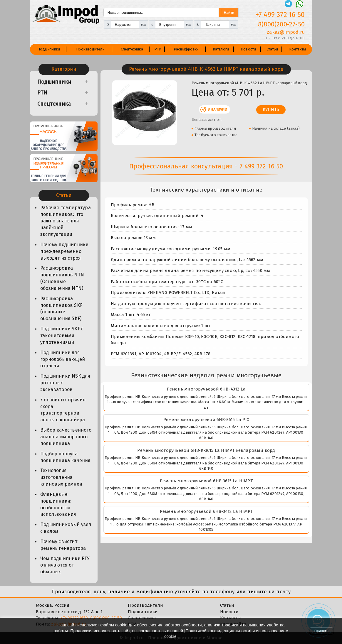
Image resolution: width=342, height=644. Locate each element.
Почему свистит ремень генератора (63, 545)
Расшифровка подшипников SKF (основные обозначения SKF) (61, 309)
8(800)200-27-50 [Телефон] (281, 24)
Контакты (298, 49)
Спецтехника (132, 49)
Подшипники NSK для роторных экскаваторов (65, 383)
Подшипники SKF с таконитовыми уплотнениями (62, 335)
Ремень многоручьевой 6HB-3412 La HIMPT (206, 511)
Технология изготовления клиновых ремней (61, 477)
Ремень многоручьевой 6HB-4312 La (206, 389)
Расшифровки (186, 49)
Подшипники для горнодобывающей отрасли (63, 359)
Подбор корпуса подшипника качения (66, 457)
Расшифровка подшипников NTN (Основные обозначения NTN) (62, 278)
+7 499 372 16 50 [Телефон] (280, 15)
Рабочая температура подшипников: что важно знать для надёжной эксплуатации (66, 221)
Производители (90, 49)
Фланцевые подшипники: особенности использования (58, 504)
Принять (321, 631)
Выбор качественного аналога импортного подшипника (66, 437)
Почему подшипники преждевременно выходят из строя (64, 251)
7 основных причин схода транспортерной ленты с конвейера (63, 410)
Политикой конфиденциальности (218, 631)
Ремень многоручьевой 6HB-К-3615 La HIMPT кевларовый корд (206, 450)
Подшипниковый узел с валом (66, 528)
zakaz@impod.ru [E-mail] (286, 32)
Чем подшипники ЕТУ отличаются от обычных (65, 565)
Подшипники (49, 49)
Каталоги (221, 49)
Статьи (272, 49)
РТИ (158, 49)
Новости (248, 49)
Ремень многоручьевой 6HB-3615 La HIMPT (206, 481)
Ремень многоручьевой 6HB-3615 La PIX (206, 420)
